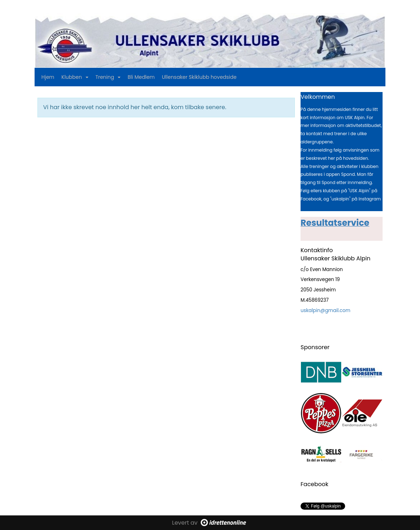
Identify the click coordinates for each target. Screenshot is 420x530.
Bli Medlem (141, 77)
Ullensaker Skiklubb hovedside (199, 77)
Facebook (314, 484)
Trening (108, 77)
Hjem (48, 77)
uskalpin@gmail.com (326, 310)
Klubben (75, 77)
